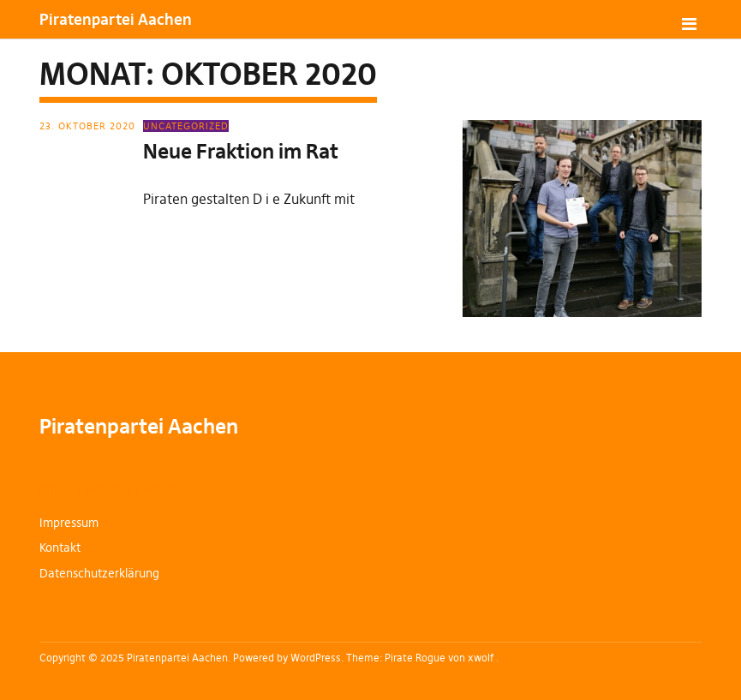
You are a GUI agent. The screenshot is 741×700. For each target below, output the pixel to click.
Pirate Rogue (415, 658)
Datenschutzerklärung (99, 573)
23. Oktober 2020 (87, 126)
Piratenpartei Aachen (116, 19)
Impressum (69, 523)
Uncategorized (186, 126)
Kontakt (60, 547)
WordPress (316, 658)
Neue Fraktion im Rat (241, 151)
